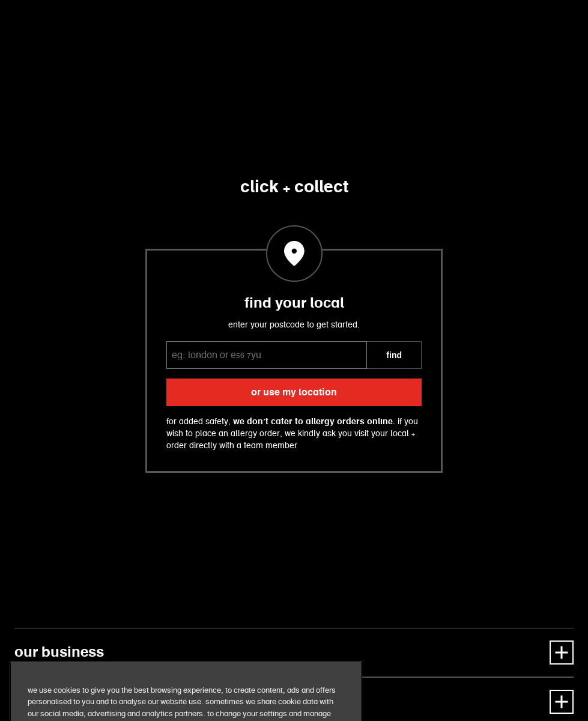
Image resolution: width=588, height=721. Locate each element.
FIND (394, 355)
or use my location (294, 392)
